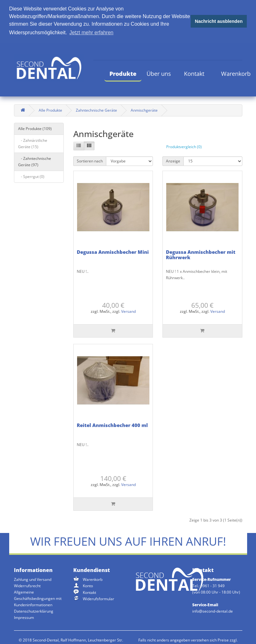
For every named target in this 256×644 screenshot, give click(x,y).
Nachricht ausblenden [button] (219, 21)
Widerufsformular (98, 598)
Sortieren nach (90, 161)
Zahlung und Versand (33, 579)
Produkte (123, 73)
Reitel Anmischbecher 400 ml (112, 424)
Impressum (24, 617)
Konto (88, 585)
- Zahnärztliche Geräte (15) (33, 143)
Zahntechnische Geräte (96, 110)
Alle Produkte (50, 110)
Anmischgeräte (144, 110)
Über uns (159, 73)
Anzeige (173, 161)
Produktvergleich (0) (184, 146)
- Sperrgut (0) (31, 176)
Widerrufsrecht (27, 585)
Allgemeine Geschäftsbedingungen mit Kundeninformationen (38, 598)
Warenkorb (236, 73)
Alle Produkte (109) (35, 128)
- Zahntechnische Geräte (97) (35, 161)
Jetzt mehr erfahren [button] (92, 33)
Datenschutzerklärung (34, 611)
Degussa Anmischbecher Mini (113, 251)
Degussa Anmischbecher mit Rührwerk (201, 254)
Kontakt (194, 73)
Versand (128, 311)
